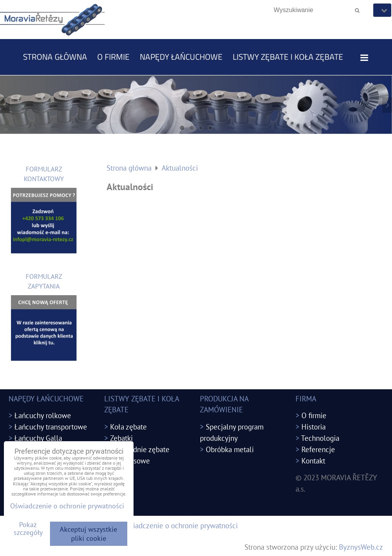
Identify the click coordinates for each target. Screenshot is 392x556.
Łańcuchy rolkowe (43, 415)
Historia (314, 427)
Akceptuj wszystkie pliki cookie (88, 534)
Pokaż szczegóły (28, 529)
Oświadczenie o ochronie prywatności (179, 525)
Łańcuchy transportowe (51, 427)
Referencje (318, 449)
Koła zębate (128, 427)
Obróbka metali (230, 449)
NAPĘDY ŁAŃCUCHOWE (181, 57)
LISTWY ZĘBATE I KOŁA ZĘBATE (288, 57)
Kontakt (313, 461)
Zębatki (121, 438)
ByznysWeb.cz (361, 547)
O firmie (113, 57)
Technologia (320, 438)
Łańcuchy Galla (38, 438)
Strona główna (55, 57)
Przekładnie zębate (140, 449)
